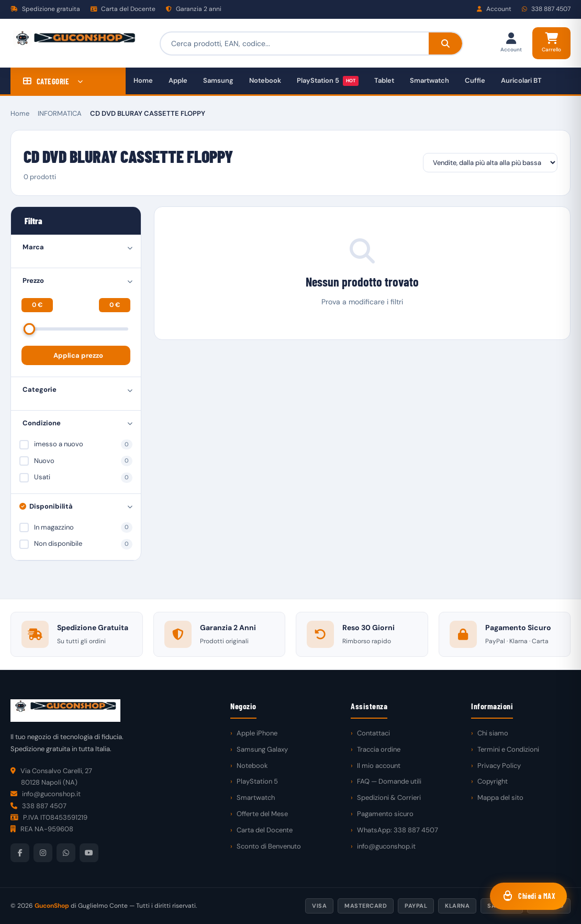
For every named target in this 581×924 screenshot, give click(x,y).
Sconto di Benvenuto (269, 846)
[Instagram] (43, 853)
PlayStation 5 (328, 81)
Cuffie (475, 80)
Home (143, 80)
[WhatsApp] (66, 853)
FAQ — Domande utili (389, 781)
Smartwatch (429, 80)
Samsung (218, 80)
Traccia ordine (379, 749)
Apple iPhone (257, 733)
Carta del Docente (123, 9)
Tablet (384, 80)
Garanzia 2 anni (194, 9)
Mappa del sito (500, 797)
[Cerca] (445, 43)
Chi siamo (493, 733)
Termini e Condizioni (508, 749)
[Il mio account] (511, 43)
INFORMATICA (60, 113)
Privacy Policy (499, 766)
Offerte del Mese (262, 814)
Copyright (493, 781)
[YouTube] (89, 853)
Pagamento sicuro (385, 814)
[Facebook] (20, 853)
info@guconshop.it (386, 846)
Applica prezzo (78, 355)
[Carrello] (551, 43)
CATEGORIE (53, 81)
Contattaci (373, 733)
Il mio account (379, 766)
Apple (178, 80)
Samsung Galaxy (262, 749)
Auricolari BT (521, 80)
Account (494, 9)
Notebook (265, 80)
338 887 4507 (546, 9)
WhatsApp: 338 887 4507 (398, 830)
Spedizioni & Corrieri (389, 797)
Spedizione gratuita (45, 9)
